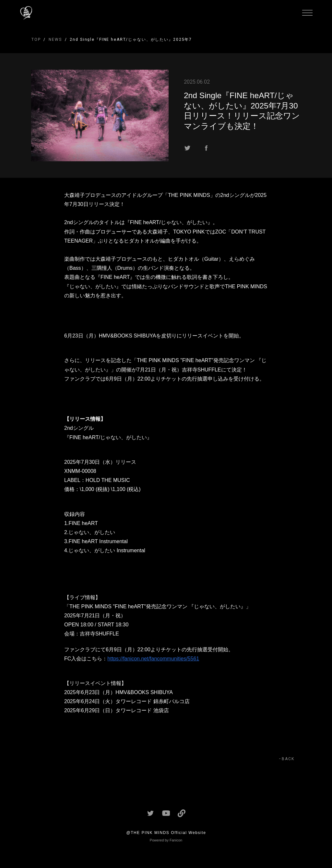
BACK (288, 759)
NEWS (55, 40)
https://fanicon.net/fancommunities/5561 (153, 659)
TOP (36, 40)
